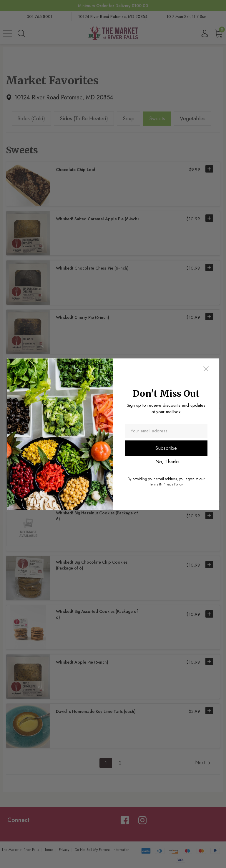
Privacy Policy (173, 484)
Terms (154, 484)
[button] (206, 369)
